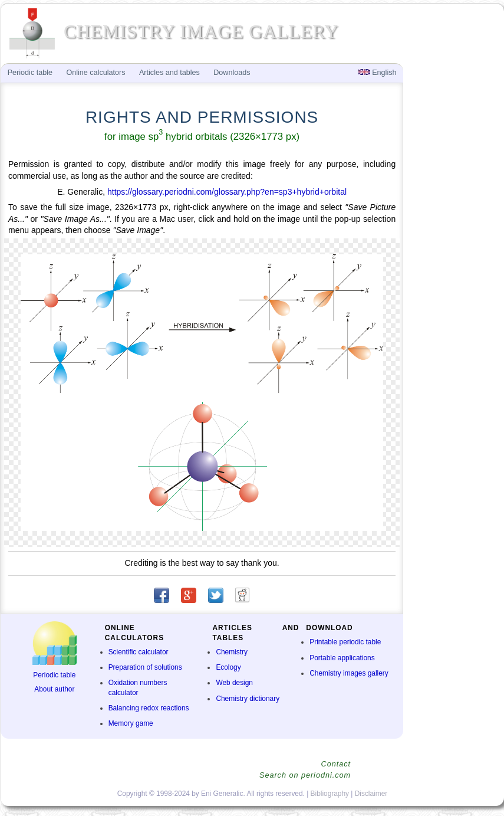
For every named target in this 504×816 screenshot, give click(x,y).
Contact (336, 764)
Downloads (232, 73)
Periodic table (54, 675)
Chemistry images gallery (349, 673)
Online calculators (95, 73)
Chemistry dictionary (248, 699)
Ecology (228, 667)
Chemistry (232, 652)
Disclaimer (371, 794)
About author (54, 689)
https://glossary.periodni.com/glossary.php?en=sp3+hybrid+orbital (227, 192)
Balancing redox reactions (149, 708)
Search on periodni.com (305, 775)
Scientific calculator (139, 652)
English (378, 73)
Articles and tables (169, 73)
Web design (234, 683)
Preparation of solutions (145, 667)
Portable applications (342, 658)
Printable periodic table (345, 642)
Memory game (131, 723)
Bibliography (330, 794)
